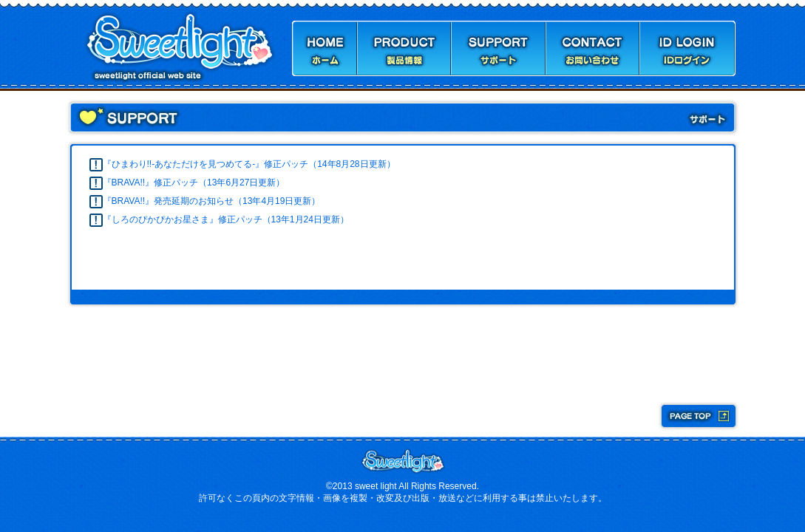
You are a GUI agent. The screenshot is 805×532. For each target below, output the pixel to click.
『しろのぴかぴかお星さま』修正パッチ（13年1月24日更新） (226, 219)
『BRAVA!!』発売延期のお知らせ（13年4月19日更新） (212, 201)
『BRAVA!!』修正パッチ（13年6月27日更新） (194, 183)
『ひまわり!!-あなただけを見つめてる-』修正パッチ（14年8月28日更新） (249, 164)
